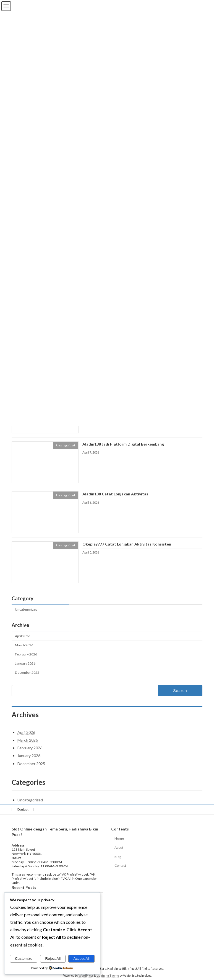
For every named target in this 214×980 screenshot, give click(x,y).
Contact (23, 809)
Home (119, 838)
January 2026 (25, 664)
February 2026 (26, 654)
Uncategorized (26, 609)
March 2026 (24, 645)
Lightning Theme (108, 976)
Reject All (53, 959)
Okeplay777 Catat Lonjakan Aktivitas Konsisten (127, 544)
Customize (24, 959)
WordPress (86, 976)
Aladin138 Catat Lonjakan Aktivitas (115, 494)
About (119, 847)
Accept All (82, 959)
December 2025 (27, 673)
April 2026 (23, 636)
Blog (118, 856)
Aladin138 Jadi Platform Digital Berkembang (123, 444)
